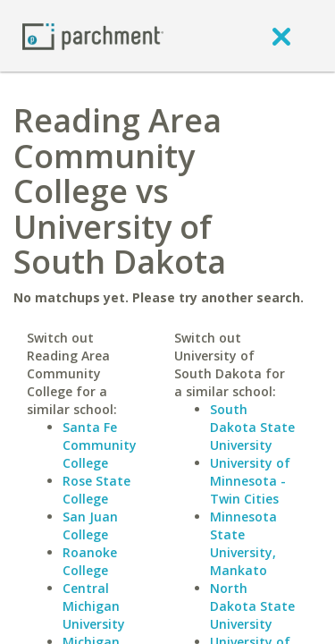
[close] (281, 36)
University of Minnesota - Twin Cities (250, 481)
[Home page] (93, 35)
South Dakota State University (252, 427)
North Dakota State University (252, 606)
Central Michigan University (94, 606)
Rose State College (96, 490)
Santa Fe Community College (100, 445)
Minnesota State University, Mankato (243, 543)
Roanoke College (90, 561)
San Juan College (90, 525)
